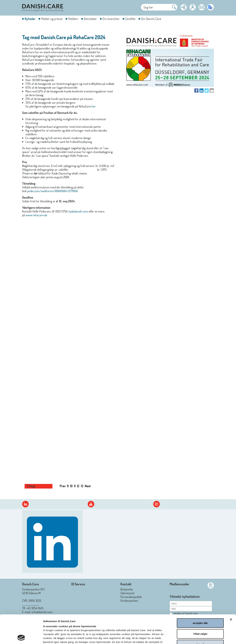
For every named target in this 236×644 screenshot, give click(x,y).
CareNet (130, 19)
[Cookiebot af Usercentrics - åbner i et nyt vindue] (21, 638)
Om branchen (111, 19)
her (94, 106)
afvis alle (200, 618)
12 (78, 486)
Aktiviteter (90, 19)
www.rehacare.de (36, 215)
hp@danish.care (78, 211)
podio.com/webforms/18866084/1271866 (53, 191)
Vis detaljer (176, 638)
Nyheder (30, 19)
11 (75, 486)
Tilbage (31, 486)
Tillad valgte (200, 607)
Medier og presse (52, 19)
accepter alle (200, 596)
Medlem (73, 19)
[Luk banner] (231, 593)
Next (88, 486)
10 (71, 486)
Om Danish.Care (151, 19)
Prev (63, 486)
